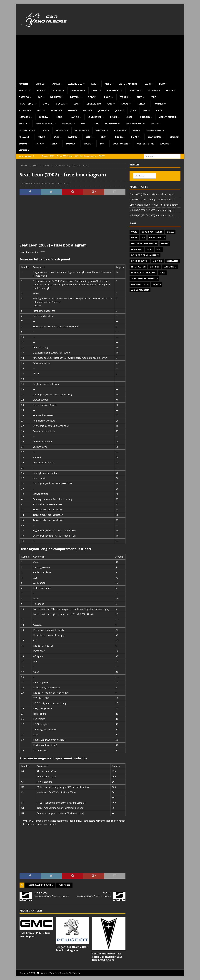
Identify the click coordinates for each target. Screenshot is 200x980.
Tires (162, 273)
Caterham (77, 90)
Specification (138, 267)
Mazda (23, 124)
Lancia (75, 117)
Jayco (119, 110)
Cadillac (57, 90)
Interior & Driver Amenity (145, 255)
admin (47, 183)
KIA (158, 110)
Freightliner (27, 104)
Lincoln (145, 117)
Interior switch (140, 261)
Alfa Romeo (75, 84)
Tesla (54, 144)
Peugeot (61, 130)
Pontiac (101, 130)
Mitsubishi (111, 124)
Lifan (129, 117)
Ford (153, 97)
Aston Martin (128, 84)
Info (159, 249)
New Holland (134, 124)
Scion (89, 137)
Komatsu (24, 117)
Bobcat (23, 90)
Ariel (108, 84)
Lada (59, 117)
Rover (41, 137)
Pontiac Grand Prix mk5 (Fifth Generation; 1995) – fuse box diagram (108, 957)
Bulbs (134, 238)
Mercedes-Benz (45, 124)
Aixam (56, 84)
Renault (24, 137)
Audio (134, 232)
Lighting (157, 261)
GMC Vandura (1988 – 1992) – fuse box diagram (154, 205)
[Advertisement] (100, 57)
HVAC (149, 249)
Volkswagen (120, 144)
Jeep (145, 110)
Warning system (140, 284)
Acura (40, 84)
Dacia (170, 90)
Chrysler (134, 90)
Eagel (108, 97)
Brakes (170, 232)
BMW (162, 84)
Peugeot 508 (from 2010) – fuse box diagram (72, 949)
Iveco (86, 110)
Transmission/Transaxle (144, 279)
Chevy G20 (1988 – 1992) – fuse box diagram (152, 200)
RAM (135, 130)
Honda (141, 104)
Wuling (164, 144)
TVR (102, 144)
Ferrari (124, 97)
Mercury (67, 124)
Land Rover (95, 117)
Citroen (153, 90)
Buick (40, 90)
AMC (94, 84)
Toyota (70, 144)
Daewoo (24, 97)
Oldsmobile (26, 130)
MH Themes (74, 973)
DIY (143, 238)
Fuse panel (64, 885)
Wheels (157, 284)
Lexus (114, 117)
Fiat (139, 97)
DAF (40, 97)
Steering (155, 267)
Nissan (155, 124)
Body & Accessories (152, 232)
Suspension (170, 267)
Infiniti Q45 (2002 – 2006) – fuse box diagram (152, 210)
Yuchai (23, 150)
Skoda (119, 137)
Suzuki (23, 144)
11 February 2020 (32, 183)
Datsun (75, 97)
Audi (148, 84)
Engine (165, 244)
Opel (44, 130)
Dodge (92, 97)
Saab (56, 137)
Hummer (159, 104)
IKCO (40, 110)
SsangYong (154, 137)
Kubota (43, 117)
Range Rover (154, 130)
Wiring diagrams (140, 290)
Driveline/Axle (157, 238)
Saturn (72, 137)
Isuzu (71, 110)
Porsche (119, 130)
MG (83, 124)
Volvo (87, 144)
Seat (104, 137)
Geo (76, 104)
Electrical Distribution (40, 885)
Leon (57, 183)
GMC (110, 104)
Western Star (145, 144)
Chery (95, 90)
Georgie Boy (94, 104)
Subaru (174, 137)
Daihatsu (56, 97)
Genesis (60, 104)
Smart (135, 137)
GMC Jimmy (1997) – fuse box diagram (35, 935)
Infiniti (55, 110)
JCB (132, 110)
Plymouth (81, 130)
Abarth (23, 84)
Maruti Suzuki (167, 117)
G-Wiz (46, 104)
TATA (38, 144)
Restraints (172, 261)
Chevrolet (114, 90)
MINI (96, 124)
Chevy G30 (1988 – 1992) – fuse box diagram (152, 194)
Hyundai (24, 110)
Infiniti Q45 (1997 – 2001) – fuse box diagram (152, 215)
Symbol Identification (143, 273)
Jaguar (102, 110)
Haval (125, 104)
